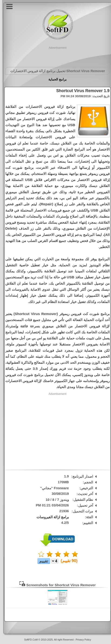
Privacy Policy (81, 640)
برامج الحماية (55, 79)
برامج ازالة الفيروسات (51, 517)
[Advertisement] (55, 56)
